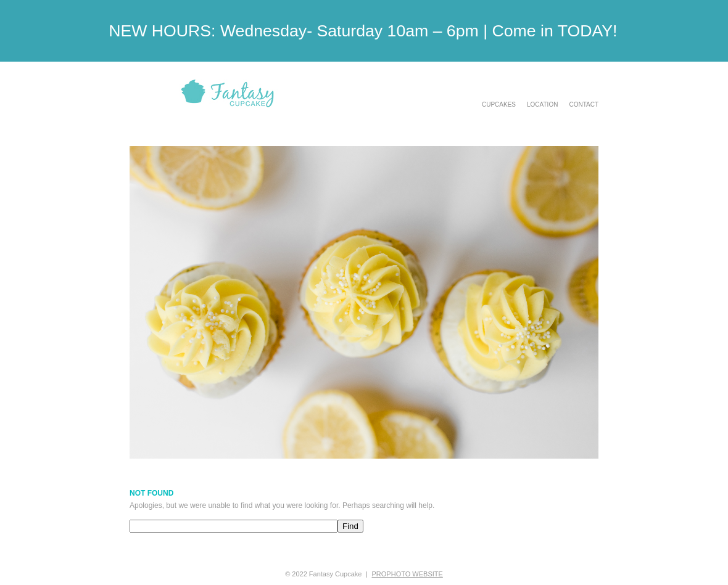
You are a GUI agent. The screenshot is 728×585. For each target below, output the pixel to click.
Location (542, 105)
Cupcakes (499, 105)
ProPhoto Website (407, 574)
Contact (584, 105)
